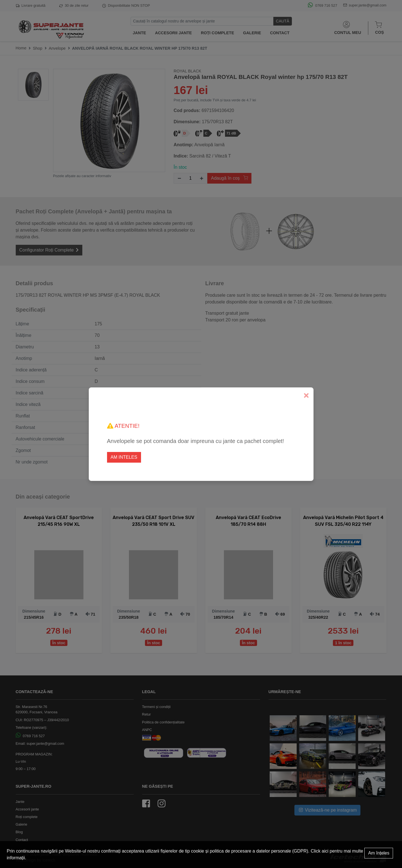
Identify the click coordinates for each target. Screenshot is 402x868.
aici (325, 851)
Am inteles (124, 457)
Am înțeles (379, 853)
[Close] (306, 396)
